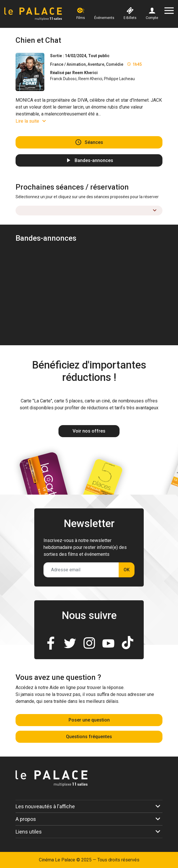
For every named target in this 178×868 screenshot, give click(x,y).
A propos (26, 819)
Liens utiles (29, 832)
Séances (94, 142)
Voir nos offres (89, 431)
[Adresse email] (81, 570)
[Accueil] (33, 14)
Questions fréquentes (89, 737)
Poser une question (89, 720)
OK (127, 570)
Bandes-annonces (94, 160)
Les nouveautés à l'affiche (45, 806)
